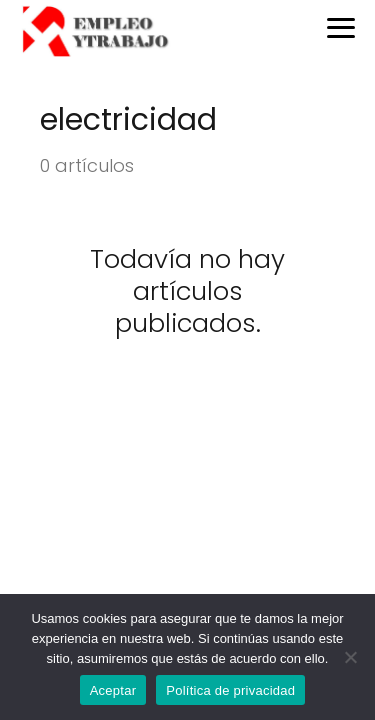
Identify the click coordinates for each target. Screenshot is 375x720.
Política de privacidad (230, 690)
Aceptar (113, 690)
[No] (350, 657)
